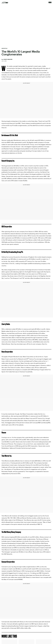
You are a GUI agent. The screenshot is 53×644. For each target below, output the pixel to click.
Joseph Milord (8, 59)
